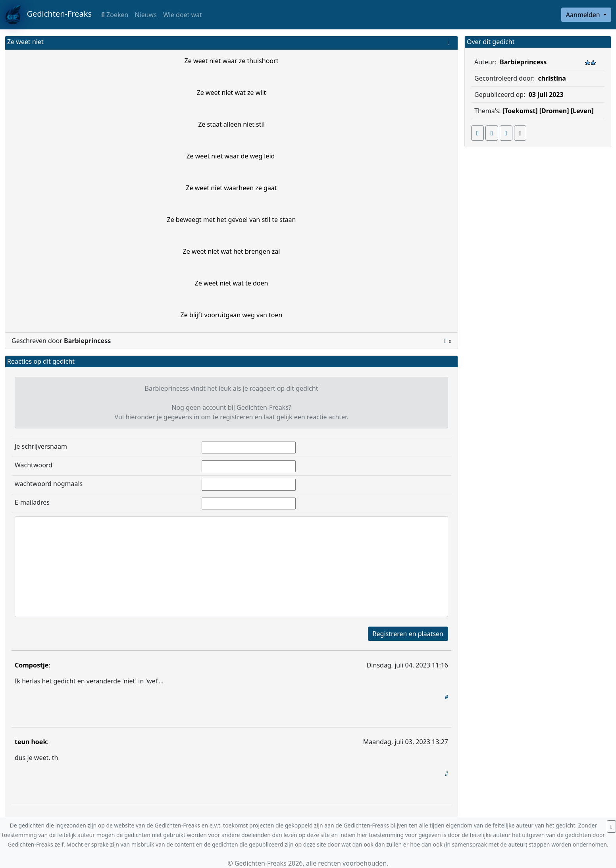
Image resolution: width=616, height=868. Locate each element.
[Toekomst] (520, 111)
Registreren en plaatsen (408, 634)
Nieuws (145, 15)
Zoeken (115, 15)
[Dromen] (554, 111)
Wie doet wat (183, 15)
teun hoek (31, 742)
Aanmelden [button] (584, 15)
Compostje (32, 665)
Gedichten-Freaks (48, 15)
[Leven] (582, 111)
